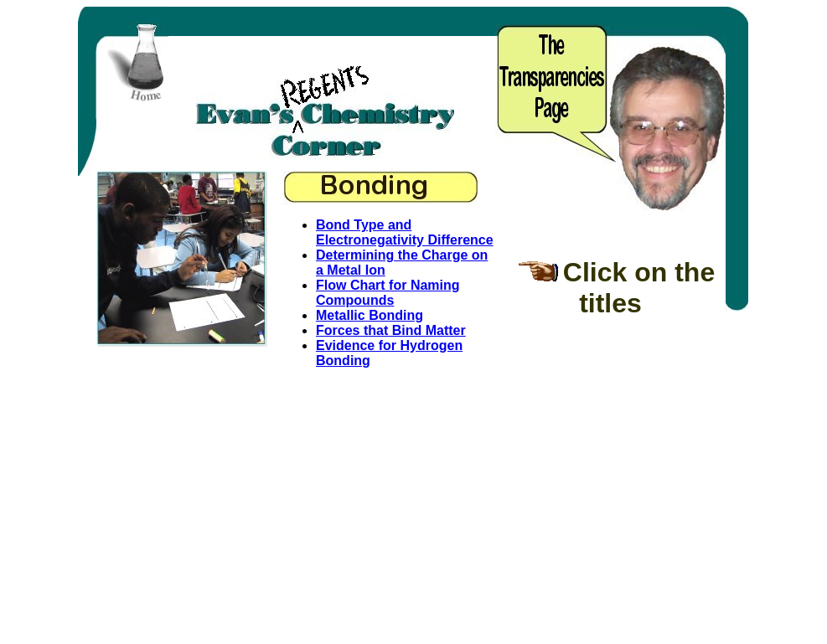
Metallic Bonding (370, 315)
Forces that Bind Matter (391, 330)
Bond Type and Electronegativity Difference (405, 232)
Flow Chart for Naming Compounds (388, 293)
